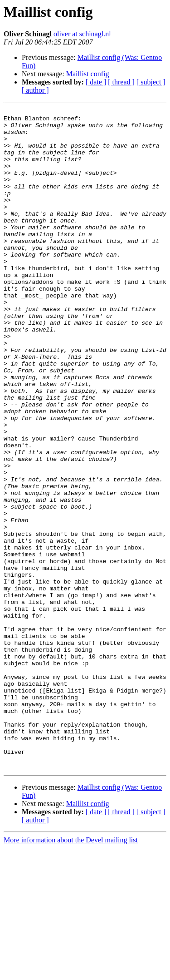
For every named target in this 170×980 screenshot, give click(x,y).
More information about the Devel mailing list (71, 972)
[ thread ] (121, 82)
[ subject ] (151, 82)
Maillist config (88, 74)
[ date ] (96, 82)
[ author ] (35, 90)
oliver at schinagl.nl (82, 34)
